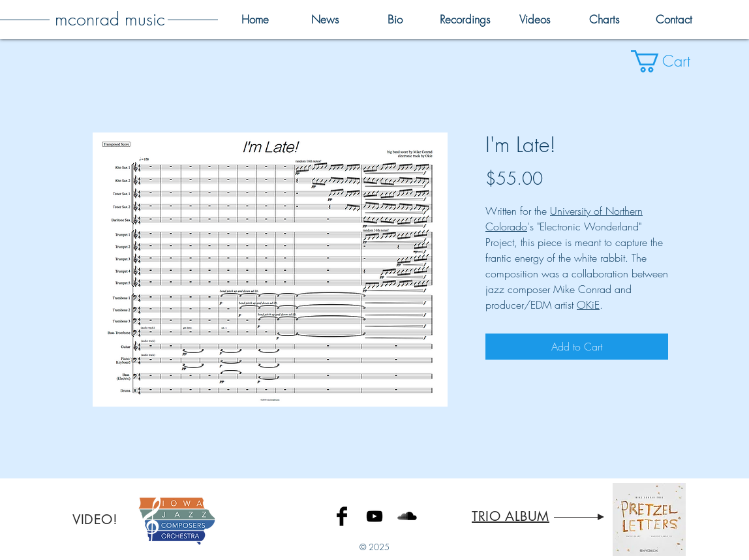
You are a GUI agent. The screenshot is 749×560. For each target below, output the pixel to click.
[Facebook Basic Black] (342, 516)
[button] (673, 61)
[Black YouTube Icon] (374, 516)
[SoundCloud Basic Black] (407, 516)
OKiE (588, 305)
